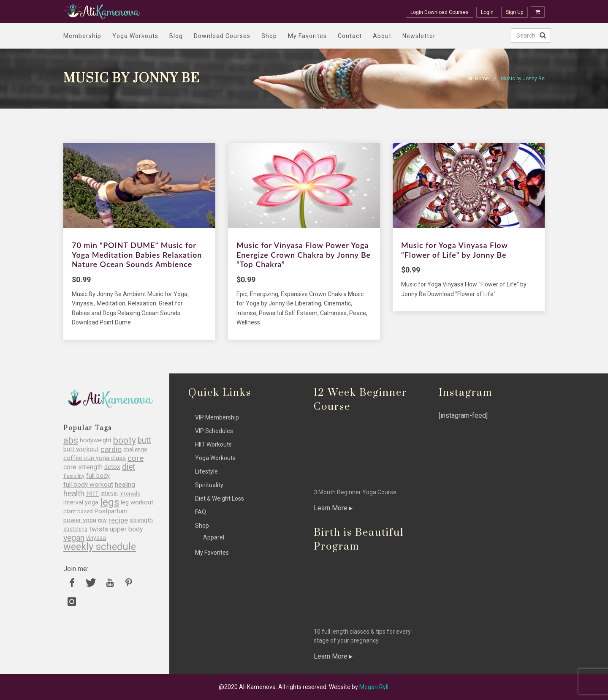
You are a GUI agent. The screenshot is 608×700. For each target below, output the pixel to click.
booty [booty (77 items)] (125, 440)
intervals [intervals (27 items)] (130, 494)
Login (487, 12)
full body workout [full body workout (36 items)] (88, 485)
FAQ (201, 512)
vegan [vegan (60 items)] (74, 538)
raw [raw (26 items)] (102, 520)
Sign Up (514, 12)
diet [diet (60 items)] (129, 467)
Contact (350, 36)
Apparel (214, 537)
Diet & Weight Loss (220, 498)
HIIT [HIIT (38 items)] (92, 494)
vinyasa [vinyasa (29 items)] (96, 538)
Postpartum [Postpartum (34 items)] (111, 511)
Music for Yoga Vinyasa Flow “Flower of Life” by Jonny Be (454, 250)
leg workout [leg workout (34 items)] (137, 503)
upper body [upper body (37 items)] (126, 529)
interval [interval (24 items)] (109, 493)
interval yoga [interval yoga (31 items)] (81, 503)
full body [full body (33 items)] (98, 476)
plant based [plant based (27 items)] (78, 511)
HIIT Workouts (213, 444)
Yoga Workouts (135, 36)
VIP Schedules (214, 431)
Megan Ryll (374, 687)
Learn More (333, 508)
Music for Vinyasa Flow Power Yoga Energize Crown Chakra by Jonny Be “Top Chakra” (304, 255)
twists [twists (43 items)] (99, 529)
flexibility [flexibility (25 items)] (74, 476)
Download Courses (222, 36)
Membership (82, 36)
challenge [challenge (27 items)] (135, 449)
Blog (176, 36)
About (382, 36)
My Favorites (307, 36)
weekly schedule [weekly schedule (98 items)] (100, 547)
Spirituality (209, 485)
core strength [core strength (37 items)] (83, 467)
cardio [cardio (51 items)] (111, 449)
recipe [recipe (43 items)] (118, 520)
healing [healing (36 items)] (125, 485)
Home (482, 79)
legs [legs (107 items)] (110, 503)
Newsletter (419, 36)
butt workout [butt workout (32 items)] (81, 449)
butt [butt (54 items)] (144, 440)
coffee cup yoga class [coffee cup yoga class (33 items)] (95, 458)
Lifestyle (206, 471)
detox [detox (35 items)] (112, 467)
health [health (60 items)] (74, 494)
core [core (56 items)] (136, 458)
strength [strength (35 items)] (141, 520)
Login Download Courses (440, 12)
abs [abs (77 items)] (71, 440)
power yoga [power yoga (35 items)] (80, 520)
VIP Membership (217, 417)
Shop (269, 36)
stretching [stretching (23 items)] (75, 529)
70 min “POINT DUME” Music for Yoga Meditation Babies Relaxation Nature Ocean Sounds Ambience (137, 255)
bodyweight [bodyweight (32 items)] (96, 440)
